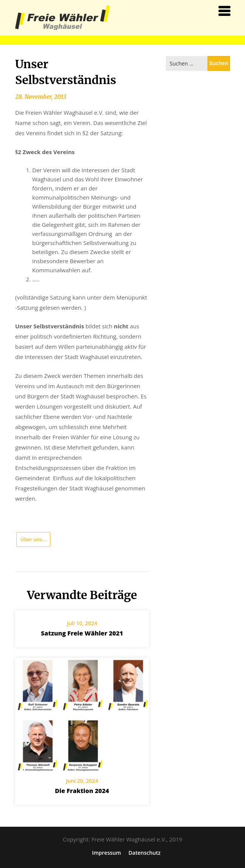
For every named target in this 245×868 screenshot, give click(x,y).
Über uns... (33, 539)
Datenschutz (144, 853)
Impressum (106, 853)
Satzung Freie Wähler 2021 (82, 633)
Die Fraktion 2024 (82, 791)
